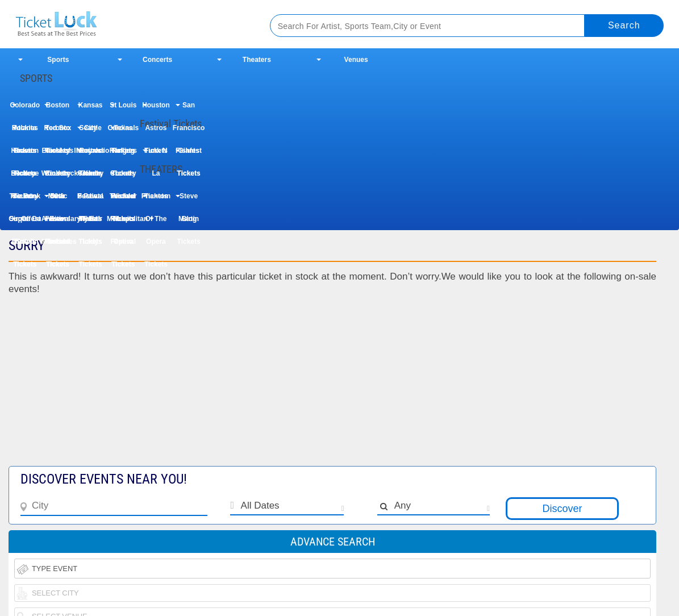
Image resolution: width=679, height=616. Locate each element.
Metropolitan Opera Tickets (123, 222)
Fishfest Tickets (189, 154)
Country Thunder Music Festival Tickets (123, 177)
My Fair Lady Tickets (90, 222)
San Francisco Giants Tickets (189, 109)
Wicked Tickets (123, 200)
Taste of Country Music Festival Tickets (57, 154)
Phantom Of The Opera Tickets (156, 200)
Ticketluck (129, 24)
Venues (356, 60)
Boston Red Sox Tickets (57, 109)
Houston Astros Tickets (156, 109)
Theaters (257, 60)
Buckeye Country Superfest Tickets (25, 177)
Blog (189, 219)
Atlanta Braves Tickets (25, 132)
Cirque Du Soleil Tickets (25, 222)
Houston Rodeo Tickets (25, 154)
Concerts (157, 60)
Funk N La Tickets (156, 154)
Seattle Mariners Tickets (90, 132)
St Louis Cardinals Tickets (123, 109)
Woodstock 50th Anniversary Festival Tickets (58, 177)
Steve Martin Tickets (189, 200)
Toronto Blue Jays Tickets (57, 132)
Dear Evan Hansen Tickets (58, 200)
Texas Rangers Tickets (123, 132)
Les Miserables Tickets (58, 222)
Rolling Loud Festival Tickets (123, 154)
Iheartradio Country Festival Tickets (90, 154)
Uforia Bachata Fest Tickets (91, 177)
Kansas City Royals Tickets (91, 109)
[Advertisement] (256, 386)
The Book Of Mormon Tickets (25, 200)
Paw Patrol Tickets (91, 200)
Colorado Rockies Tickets (25, 109)
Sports (58, 60)
